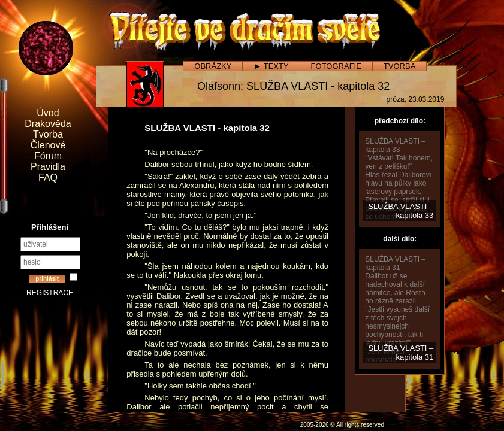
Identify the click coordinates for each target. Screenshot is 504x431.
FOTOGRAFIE (336, 66)
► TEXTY (271, 66)
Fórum (48, 156)
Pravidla (48, 167)
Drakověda (48, 124)
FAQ (48, 177)
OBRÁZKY (213, 66)
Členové (48, 145)
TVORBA (399, 66)
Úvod (48, 113)
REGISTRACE (50, 293)
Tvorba (48, 134)
